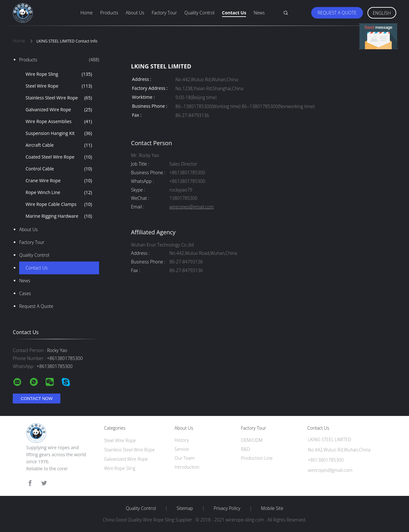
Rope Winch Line (59, 192)
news (25, 281)
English (382, 13)
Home (87, 13)
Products (109, 13)
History (182, 440)
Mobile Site (272, 508)
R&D (245, 449)
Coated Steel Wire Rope (59, 157)
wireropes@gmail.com (192, 207)
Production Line (257, 458)
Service (182, 449)
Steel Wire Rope (59, 86)
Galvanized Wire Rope (59, 110)
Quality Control (199, 13)
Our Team (185, 458)
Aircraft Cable (59, 145)
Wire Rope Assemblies (59, 121)
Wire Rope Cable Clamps (59, 204)
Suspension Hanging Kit (59, 133)
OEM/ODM (252, 440)
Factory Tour (164, 13)
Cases (25, 293)
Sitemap (185, 508)
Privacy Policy (227, 508)
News (259, 13)
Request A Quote (337, 13)
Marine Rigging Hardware (59, 216)
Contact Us (234, 13)
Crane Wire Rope (59, 181)
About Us (135, 13)
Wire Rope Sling (59, 74)
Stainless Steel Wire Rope (59, 98)
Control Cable (59, 169)
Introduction (187, 467)
